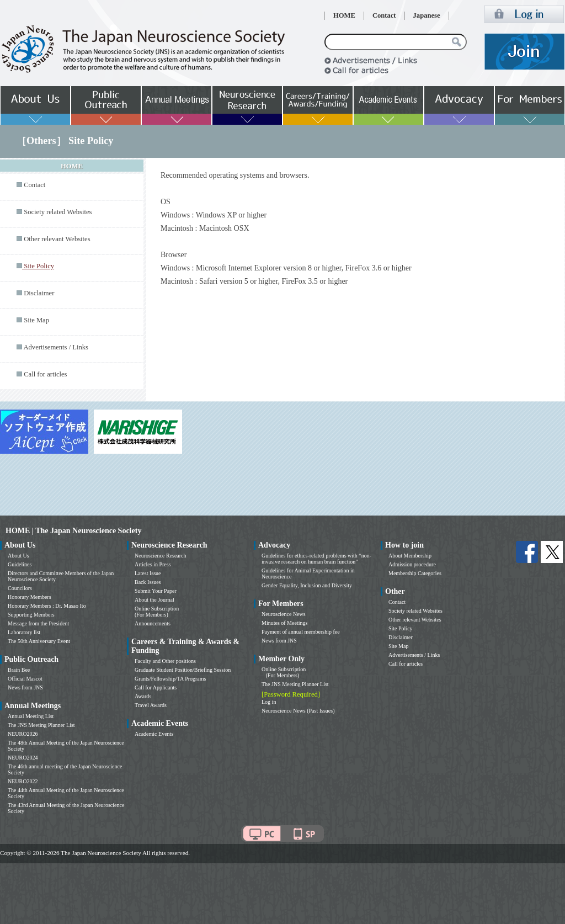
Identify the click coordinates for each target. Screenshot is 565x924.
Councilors (20, 588)
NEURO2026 (23, 734)
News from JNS (25, 687)
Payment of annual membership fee (301, 632)
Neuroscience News (284, 614)
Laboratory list (24, 632)
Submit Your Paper (156, 591)
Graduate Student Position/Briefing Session (183, 670)
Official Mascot (25, 679)
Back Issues (148, 582)
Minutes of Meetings (284, 623)
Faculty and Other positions (165, 661)
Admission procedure (412, 564)
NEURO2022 (23, 781)
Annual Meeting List (31, 716)
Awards (143, 696)
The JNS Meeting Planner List (41, 725)
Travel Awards (151, 705)
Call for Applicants (156, 687)
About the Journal (154, 600)
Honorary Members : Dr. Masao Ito (47, 606)
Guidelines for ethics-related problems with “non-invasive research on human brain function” (316, 559)
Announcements (153, 623)
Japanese (427, 15)
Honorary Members (30, 597)
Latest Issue (148, 573)
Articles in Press (153, 564)
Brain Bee (19, 670)
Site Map (36, 320)
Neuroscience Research (161, 556)
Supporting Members (31, 615)
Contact (384, 15)
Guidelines (20, 564)
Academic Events (154, 734)
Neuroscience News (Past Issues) (298, 711)
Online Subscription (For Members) (157, 612)
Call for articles (45, 374)
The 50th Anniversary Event (39, 641)
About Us (18, 556)
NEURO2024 (23, 758)
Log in (269, 702)
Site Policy (401, 628)
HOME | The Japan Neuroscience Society (73, 531)
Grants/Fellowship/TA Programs (170, 679)
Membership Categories (415, 573)
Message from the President (38, 623)
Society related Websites (58, 212)
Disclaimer (39, 293)
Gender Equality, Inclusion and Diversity (307, 585)
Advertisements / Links (56, 347)
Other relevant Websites (57, 239)
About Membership (410, 556)
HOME (344, 15)
